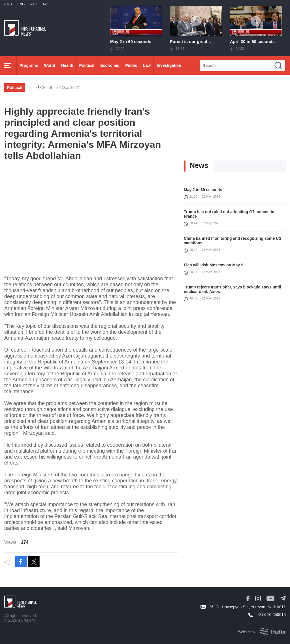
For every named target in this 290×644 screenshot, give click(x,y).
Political (87, 65)
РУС (34, 4)
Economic (110, 65)
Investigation (169, 65)
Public (131, 65)
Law (147, 65)
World (49, 65)
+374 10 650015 (271, 615)
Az (45, 4)
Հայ (8, 4)
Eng (21, 4)
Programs (29, 65)
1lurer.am (26, 620)
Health (67, 65)
